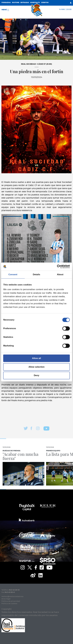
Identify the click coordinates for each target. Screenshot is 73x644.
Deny (36, 375)
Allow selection (36, 367)
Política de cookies (9, 604)
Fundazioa (6, 3)
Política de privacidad (11, 601)
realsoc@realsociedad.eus (12, 597)
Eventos (45, 3)
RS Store (16, 3)
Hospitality (35, 3)
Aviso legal (6, 599)
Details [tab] (37, 274)
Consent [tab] (13, 274)
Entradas (25, 3)
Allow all (36, 358)
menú (5, 10)
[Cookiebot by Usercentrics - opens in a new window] (58, 267)
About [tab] (60, 274)
